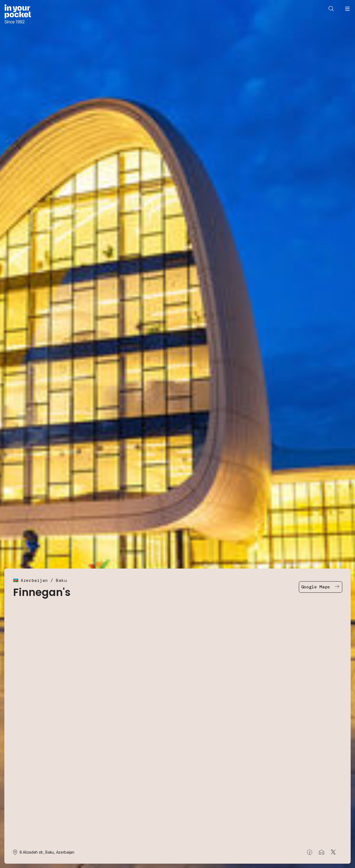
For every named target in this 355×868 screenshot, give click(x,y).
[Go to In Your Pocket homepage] (18, 15)
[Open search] (331, 9)
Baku (61, 580)
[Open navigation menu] (347, 9)
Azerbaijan (34, 580)
